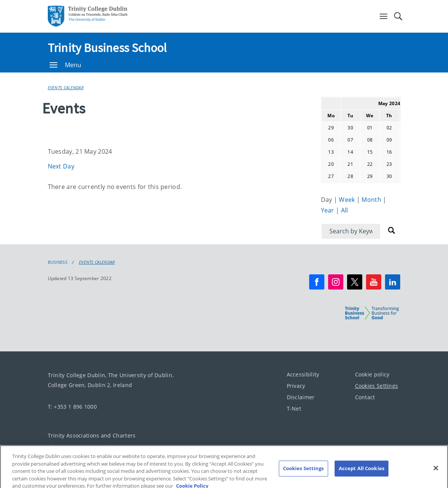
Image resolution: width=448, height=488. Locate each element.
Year (329, 210)
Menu (66, 65)
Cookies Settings (377, 386)
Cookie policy (372, 374)
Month (372, 200)
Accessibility (303, 374)
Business (58, 262)
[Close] (436, 474)
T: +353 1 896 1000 (72, 407)
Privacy (296, 386)
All (345, 210)
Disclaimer (301, 397)
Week (348, 200)
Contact (365, 397)
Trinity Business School (107, 48)
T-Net (294, 409)
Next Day (61, 166)
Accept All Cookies (362, 474)
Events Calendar (66, 87)
